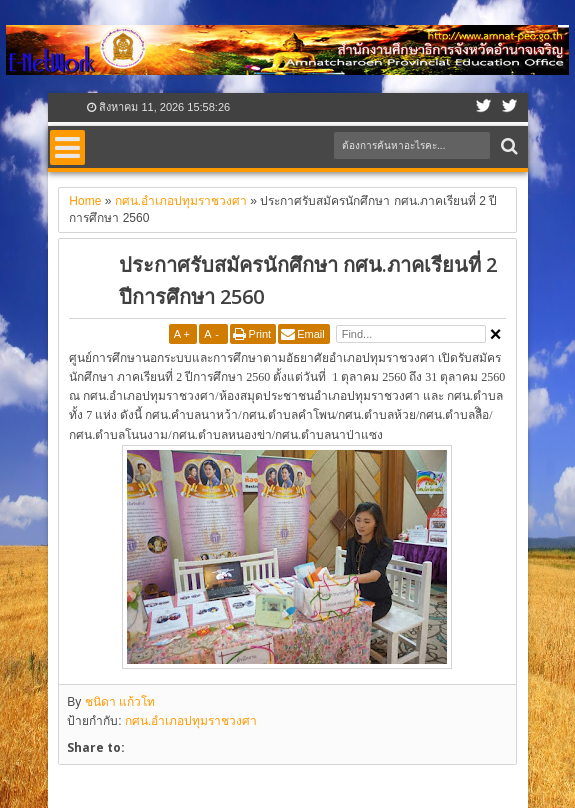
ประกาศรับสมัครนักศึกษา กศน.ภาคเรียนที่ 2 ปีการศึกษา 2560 (308, 280)
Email (311, 334)
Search (507, 146)
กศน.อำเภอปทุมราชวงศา (191, 721)
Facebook (484, 107)
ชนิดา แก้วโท (120, 702)
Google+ (510, 107)
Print (260, 334)
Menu (67, 147)
